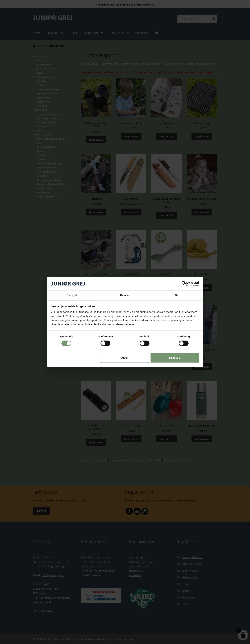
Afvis (124, 358)
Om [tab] (177, 295)
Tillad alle (175, 358)
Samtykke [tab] (73, 295)
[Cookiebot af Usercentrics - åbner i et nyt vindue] (184, 284)
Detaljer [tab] (125, 295)
